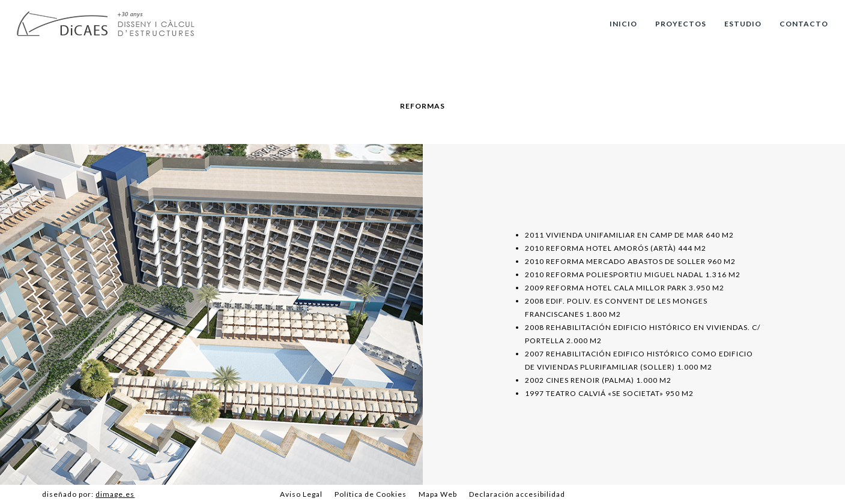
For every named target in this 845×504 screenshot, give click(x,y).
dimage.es (115, 494)
